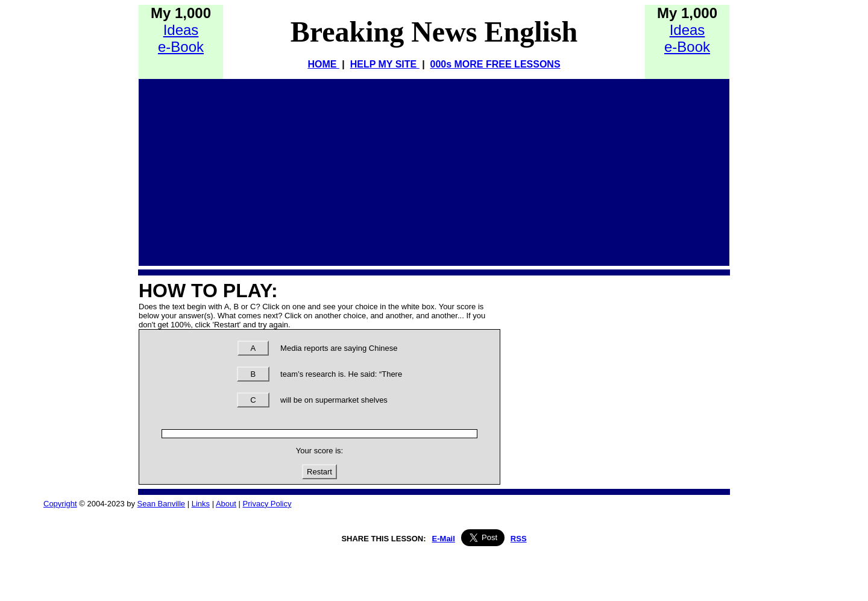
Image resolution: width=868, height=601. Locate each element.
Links (201, 504)
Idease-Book (181, 38)
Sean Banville (162, 504)
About (226, 504)
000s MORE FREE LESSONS (495, 64)
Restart (319, 472)
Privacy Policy (267, 504)
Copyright (60, 504)
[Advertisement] (434, 169)
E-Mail (444, 539)
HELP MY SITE (385, 64)
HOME (323, 64)
